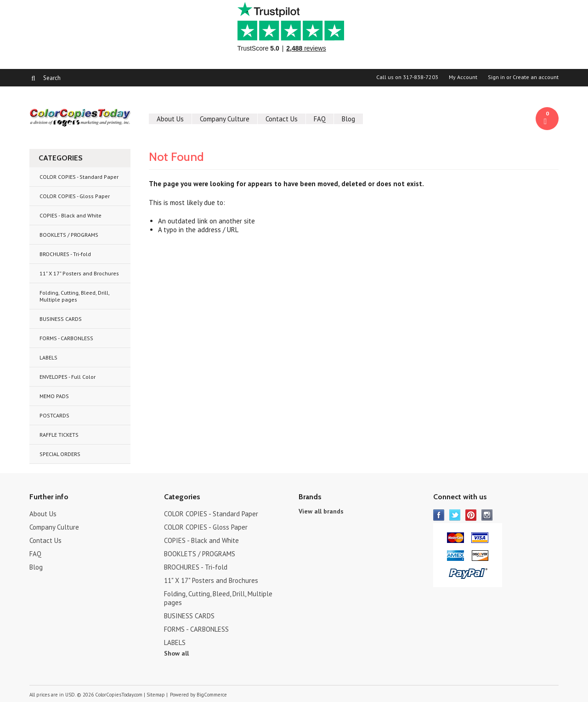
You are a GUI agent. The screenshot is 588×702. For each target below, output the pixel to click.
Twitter (455, 515)
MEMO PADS (54, 396)
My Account (463, 77)
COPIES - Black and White (71, 215)
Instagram (487, 515)
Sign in (496, 77)
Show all (176, 653)
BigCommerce (212, 695)
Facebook (439, 515)
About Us (170, 119)
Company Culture (225, 119)
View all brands (321, 511)
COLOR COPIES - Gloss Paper (75, 196)
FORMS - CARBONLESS (66, 338)
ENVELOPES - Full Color (68, 377)
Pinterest (471, 515)
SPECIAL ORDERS (60, 454)
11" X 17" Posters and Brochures (79, 273)
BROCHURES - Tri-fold (65, 254)
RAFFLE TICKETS (59, 435)
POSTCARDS (54, 415)
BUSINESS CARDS (61, 319)
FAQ (320, 119)
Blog (348, 119)
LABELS (48, 357)
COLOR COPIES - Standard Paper (79, 177)
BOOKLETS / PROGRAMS (69, 235)
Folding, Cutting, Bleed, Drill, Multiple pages (75, 296)
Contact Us (282, 119)
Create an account (536, 77)
